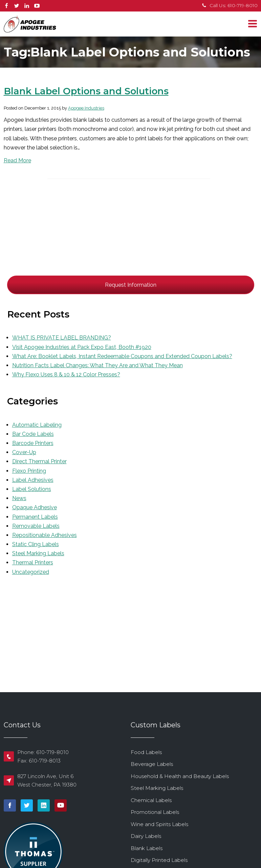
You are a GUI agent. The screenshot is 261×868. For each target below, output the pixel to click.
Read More (17, 160)
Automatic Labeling (37, 425)
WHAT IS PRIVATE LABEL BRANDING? (62, 338)
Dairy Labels (146, 836)
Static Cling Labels (36, 544)
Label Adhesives (33, 480)
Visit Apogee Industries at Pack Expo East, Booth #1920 (82, 347)
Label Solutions (32, 489)
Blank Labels (147, 848)
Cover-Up (24, 452)
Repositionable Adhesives (45, 535)
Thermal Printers (33, 562)
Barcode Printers (33, 443)
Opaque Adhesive (35, 507)
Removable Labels (36, 526)
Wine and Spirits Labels (159, 824)
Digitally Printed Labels (159, 860)
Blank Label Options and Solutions (86, 91)
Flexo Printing (29, 471)
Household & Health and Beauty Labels (180, 776)
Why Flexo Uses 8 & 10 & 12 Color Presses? (66, 374)
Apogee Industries (86, 108)
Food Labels (146, 752)
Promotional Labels (155, 812)
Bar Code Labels (33, 434)
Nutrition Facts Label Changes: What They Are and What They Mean (97, 365)
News (19, 498)
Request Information (131, 285)
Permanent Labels (35, 517)
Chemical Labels (151, 800)
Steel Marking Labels (38, 553)
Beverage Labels (152, 764)
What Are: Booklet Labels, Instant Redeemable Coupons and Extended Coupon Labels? (122, 356)
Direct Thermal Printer (39, 461)
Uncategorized (31, 572)
